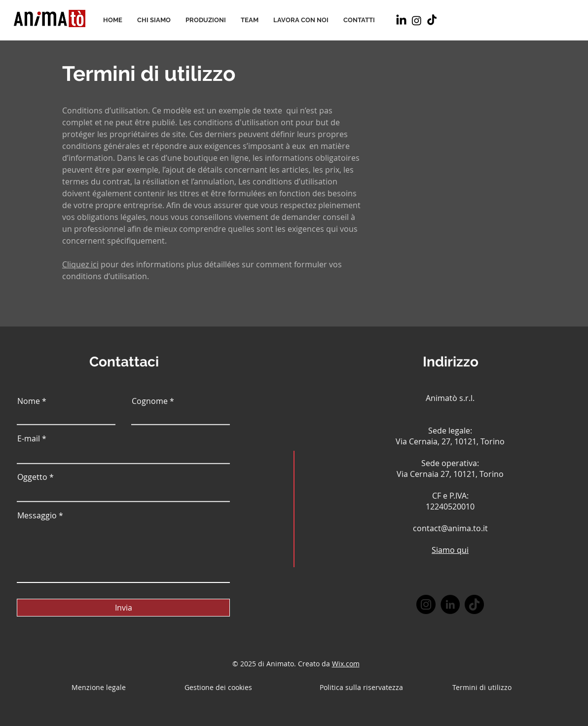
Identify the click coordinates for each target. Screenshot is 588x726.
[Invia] (123, 608)
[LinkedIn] (401, 20)
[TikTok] (432, 20)
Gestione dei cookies (219, 687)
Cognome (150, 401)
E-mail (29, 438)
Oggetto (32, 477)
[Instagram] (417, 20)
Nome (29, 401)
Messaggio (37, 515)
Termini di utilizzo (149, 74)
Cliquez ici (80, 264)
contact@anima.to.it (450, 528)
